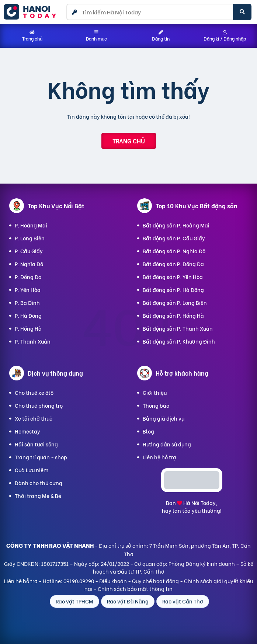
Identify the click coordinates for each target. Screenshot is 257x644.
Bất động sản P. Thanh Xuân (178, 328)
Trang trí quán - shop (41, 457)
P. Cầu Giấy (29, 251)
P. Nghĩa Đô (29, 264)
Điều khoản (113, 581)
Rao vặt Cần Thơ (183, 601)
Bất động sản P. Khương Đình (179, 341)
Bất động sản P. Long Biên (175, 302)
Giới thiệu (155, 392)
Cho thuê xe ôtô (34, 392)
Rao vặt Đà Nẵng (128, 601)
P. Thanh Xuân (33, 341)
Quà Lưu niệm (32, 470)
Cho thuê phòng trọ (39, 405)
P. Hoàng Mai (31, 225)
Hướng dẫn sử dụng (167, 444)
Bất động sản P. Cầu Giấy (174, 238)
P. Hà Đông (28, 315)
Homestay (27, 431)
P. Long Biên (30, 238)
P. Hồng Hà (28, 328)
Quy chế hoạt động (155, 581)
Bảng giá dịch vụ (164, 418)
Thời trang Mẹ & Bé (38, 496)
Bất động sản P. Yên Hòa (173, 277)
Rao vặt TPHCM (74, 601)
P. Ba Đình (27, 302)
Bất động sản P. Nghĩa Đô (174, 251)
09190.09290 (79, 581)
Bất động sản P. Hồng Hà (173, 315)
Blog (148, 431)
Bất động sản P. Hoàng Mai (176, 225)
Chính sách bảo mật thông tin (135, 589)
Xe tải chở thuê (34, 418)
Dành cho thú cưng (39, 483)
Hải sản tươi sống (36, 444)
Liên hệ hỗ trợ (159, 457)
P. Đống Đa (28, 277)
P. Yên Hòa (28, 290)
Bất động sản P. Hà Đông (173, 290)
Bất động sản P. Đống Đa (173, 264)
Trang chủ (129, 141)
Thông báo (156, 405)
